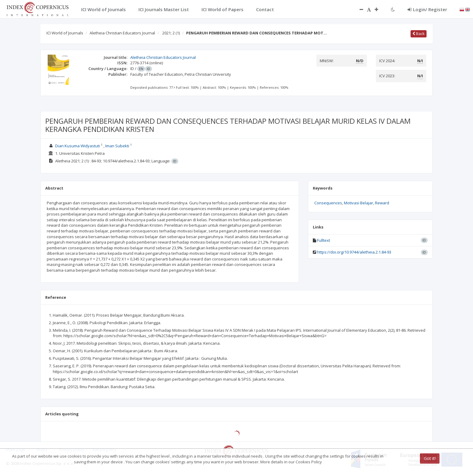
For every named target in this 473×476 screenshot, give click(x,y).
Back (419, 34)
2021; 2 (171, 33)
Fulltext (324, 240)
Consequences (328, 203)
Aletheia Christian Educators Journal (122, 33)
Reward (382, 203)
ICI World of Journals (65, 33)
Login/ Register (427, 9)
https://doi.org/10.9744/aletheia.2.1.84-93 (354, 252)
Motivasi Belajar (359, 203)
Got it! (430, 458)
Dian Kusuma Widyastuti (78, 146)
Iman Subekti (117, 146)
